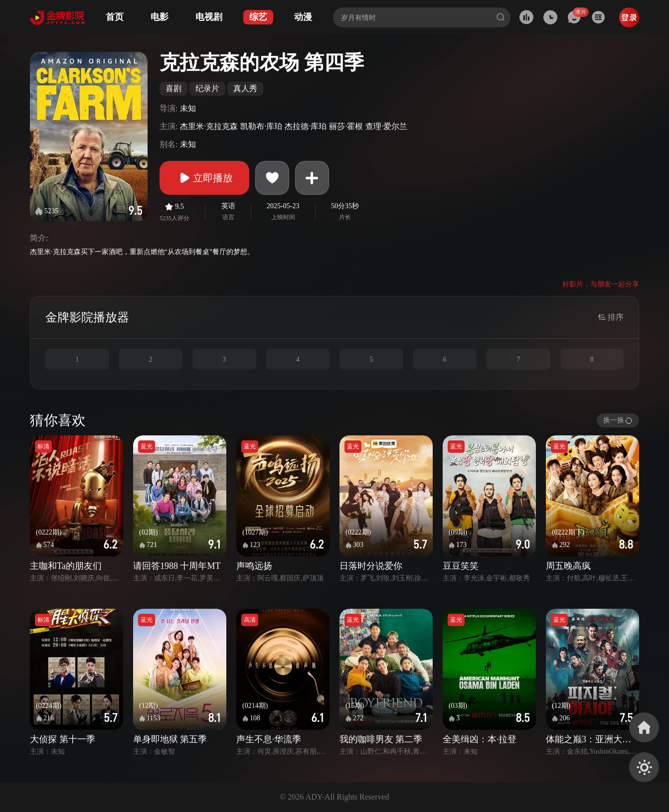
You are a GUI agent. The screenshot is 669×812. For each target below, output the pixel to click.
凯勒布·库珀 (261, 126)
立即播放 (204, 178)
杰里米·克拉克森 (209, 126)
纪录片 (207, 88)
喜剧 (173, 88)
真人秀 (245, 88)
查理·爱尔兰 (386, 126)
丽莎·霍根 (346, 126)
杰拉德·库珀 (306, 126)
